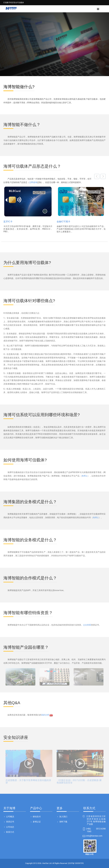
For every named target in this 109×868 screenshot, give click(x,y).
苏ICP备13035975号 (76, 863)
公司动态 (10, 827)
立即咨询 (33, 182)
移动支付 (36, 817)
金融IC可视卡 (63, 221)
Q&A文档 (47, 713)
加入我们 (63, 817)
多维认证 (36, 822)
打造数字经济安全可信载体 (14, 3)
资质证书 (10, 822)
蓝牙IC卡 (8, 221)
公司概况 (10, 817)
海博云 (85, 474)
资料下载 (63, 822)
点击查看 (87, 623)
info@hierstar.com (94, 836)
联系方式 (10, 832)
